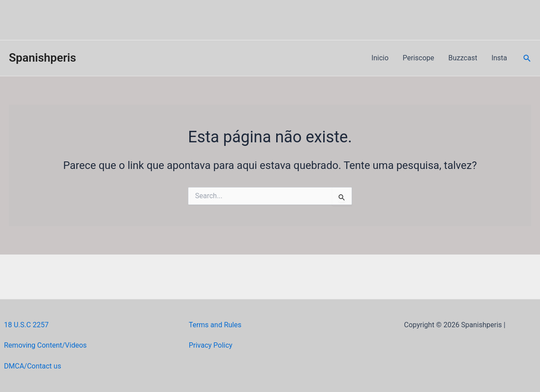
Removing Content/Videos (45, 345)
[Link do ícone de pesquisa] (527, 58)
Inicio (380, 58)
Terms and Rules (215, 325)
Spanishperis (43, 58)
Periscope (418, 58)
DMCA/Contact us (33, 366)
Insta (499, 58)
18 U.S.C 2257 (26, 325)
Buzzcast (463, 58)
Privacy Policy (211, 345)
